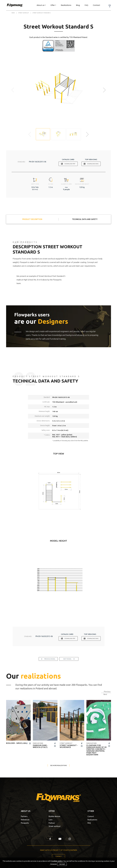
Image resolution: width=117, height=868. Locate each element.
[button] (105, 90)
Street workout (55, 826)
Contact (97, 5)
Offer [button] (53, 5)
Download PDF (70, 164)
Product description (32, 219)
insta (30, 743)
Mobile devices (54, 816)
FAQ (86, 5)
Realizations (66, 5)
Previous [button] (107, 692)
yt (60, 839)
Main (13, 13)
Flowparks (25, 823)
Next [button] (105, 694)
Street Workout (24, 13)
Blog (78, 5)
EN (110, 5)
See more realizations (58, 765)
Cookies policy (57, 861)
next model (67, 659)
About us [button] (40, 5)
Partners (24, 816)
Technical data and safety (85, 219)
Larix (51, 820)
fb (27, 743)
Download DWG (93, 164)
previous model (50, 659)
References (25, 820)
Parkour (52, 823)
